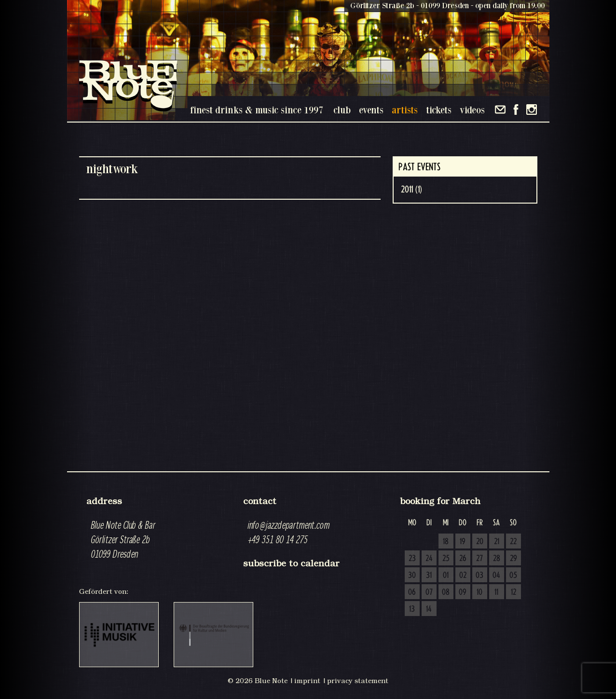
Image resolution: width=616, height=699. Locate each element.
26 (463, 559)
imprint (307, 681)
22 (513, 542)
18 (446, 542)
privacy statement (358, 681)
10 (479, 592)
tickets (439, 110)
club (342, 110)
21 (497, 542)
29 (513, 559)
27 (479, 559)
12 (513, 592)
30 (412, 576)
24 (429, 559)
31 (429, 576)
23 (412, 559)
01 (446, 576)
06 (412, 592)
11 (496, 592)
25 (446, 559)
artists (405, 110)
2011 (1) (411, 190)
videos (472, 110)
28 (497, 559)
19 (463, 542)
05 (513, 576)
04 (496, 576)
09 (463, 592)
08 (446, 592)
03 (479, 576)
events (371, 110)
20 (480, 542)
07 (429, 592)
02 (463, 576)
